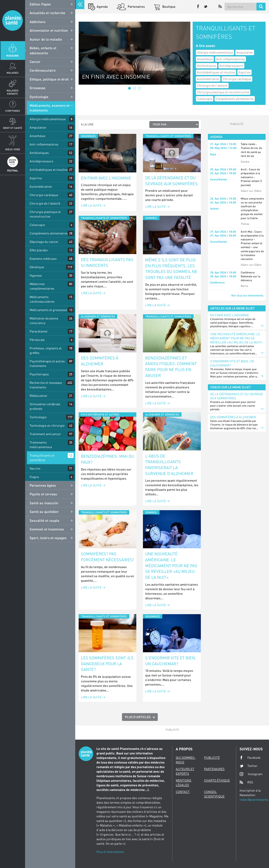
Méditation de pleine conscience (44, 321)
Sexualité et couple (44, 520)
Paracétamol (39, 331)
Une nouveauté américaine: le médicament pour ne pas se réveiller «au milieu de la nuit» (171, 565)
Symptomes (13, 111)
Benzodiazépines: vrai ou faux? (107, 459)
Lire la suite (93, 205)
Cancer (35, 62)
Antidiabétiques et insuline (49, 170)
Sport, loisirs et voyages (48, 538)
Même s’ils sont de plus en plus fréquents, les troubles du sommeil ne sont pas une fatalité (171, 269)
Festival (13, 170)
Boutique (169, 6)
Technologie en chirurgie (47, 425)
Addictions (38, 22)
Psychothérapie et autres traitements (47, 363)
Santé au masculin (44, 503)
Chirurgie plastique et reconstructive (45, 214)
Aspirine (36, 178)
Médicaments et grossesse (48, 310)
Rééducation (38, 396)
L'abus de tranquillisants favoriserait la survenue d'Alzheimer (169, 465)
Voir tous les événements (247, 295)
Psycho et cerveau (43, 494)
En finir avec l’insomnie (106, 178)
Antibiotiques (39, 153)
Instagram (251, 774)
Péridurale (37, 340)
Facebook (250, 758)
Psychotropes (39, 374)
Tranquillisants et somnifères (42, 458)
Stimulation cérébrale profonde (45, 406)
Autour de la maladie (46, 39)
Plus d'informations (110, 852)
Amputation (38, 127)
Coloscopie (37, 225)
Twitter (248, 766)
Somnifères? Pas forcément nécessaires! (107, 557)
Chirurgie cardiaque (44, 195)
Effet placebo (39, 250)
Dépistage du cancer (44, 242)
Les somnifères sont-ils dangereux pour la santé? (107, 664)
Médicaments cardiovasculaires (42, 299)
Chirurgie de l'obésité (45, 203)
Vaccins (35, 468)
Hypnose (36, 275)
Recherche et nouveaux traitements (46, 385)
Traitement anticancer (45, 434)
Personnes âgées (43, 485)
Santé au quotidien (44, 512)
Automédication (41, 186)
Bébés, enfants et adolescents (43, 50)
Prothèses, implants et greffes (46, 350)
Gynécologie (39, 97)
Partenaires (136, 6)
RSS (246, 782)
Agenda (102, 6)
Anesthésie (38, 136)
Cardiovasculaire (43, 70)
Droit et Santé (13, 128)
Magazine (13, 56)
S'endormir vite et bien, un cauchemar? (171, 661)
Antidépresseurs (41, 161)
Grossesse (38, 88)
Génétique (37, 267)
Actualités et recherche (47, 13)
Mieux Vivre (13, 149)
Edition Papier (40, 4)
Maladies (13, 73)
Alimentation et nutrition (49, 30)
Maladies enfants (13, 92)
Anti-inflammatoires (44, 144)
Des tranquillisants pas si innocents (107, 262)
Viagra (34, 477)
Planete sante (13, 21)
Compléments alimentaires (49, 233)
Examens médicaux (43, 259)
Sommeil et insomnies (47, 529)
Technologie (38, 417)
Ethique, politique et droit (49, 79)
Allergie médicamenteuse (48, 119)
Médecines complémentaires (42, 286)
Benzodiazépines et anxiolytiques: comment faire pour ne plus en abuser (171, 367)
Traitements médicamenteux (41, 445)
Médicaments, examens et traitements (50, 108)
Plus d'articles (138, 717)
